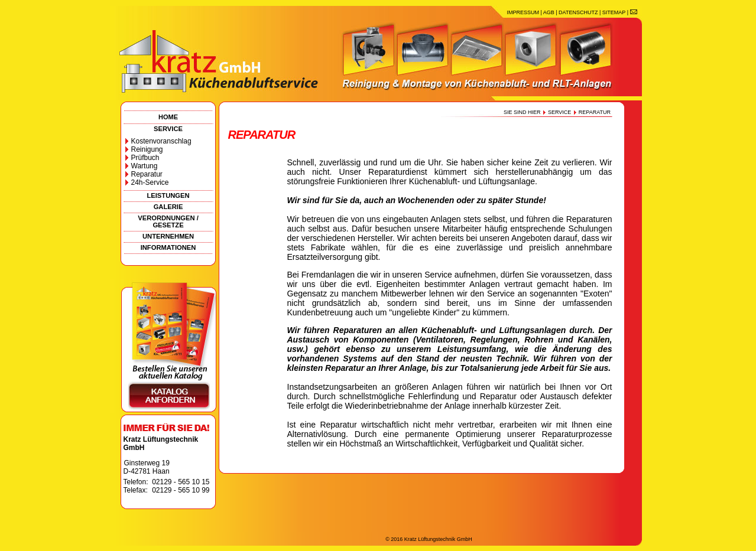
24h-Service (150, 182)
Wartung (145, 166)
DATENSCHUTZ (578, 12)
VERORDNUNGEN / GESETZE (168, 221)
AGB (549, 12)
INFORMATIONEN (168, 247)
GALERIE (168, 207)
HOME (168, 117)
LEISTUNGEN (168, 195)
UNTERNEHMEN (168, 236)
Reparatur (147, 174)
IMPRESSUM (523, 12)
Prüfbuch (145, 158)
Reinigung (147, 149)
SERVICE (168, 129)
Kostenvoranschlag (161, 141)
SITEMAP (614, 12)
